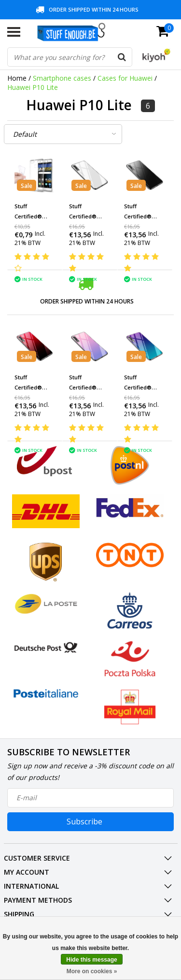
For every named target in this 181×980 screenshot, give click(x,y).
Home (17, 78)
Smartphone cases (62, 78)
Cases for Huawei (125, 78)
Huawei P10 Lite (33, 87)
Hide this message (91, 960)
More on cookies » (92, 971)
